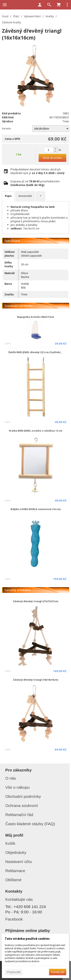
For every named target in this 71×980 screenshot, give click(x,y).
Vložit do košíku (52, 158)
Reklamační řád (19, 815)
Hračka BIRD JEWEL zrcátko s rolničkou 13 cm (36, 431)
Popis (8, 196)
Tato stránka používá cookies (27, 939)
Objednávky (16, 852)
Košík (10, 843)
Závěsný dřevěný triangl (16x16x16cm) (35, 680)
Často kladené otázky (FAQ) (30, 824)
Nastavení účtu (19, 862)
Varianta (6, 129)
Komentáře (25, 196)
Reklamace (15, 871)
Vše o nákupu (17, 787)
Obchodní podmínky (23, 796)
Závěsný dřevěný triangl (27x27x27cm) (35, 601)
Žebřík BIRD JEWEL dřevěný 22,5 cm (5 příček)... (35, 352)
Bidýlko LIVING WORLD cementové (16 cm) (36, 509)
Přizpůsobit (14, 972)
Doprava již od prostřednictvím (35, 183)
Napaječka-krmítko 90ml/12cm (36, 317)
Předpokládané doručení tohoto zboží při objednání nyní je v (37, 171)
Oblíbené (13, 880)
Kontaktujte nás (19, 899)
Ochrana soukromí (22, 806)
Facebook (14, 919)
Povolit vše (58, 972)
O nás (11, 778)
